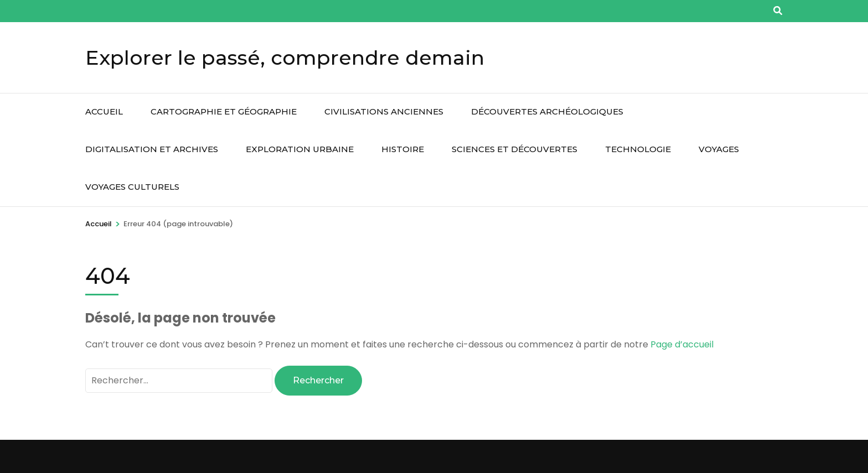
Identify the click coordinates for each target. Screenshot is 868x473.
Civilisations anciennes (384, 111)
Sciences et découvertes (515, 149)
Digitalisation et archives (152, 149)
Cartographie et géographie (224, 111)
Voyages (719, 149)
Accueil (104, 111)
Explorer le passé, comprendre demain (285, 58)
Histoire (403, 149)
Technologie (638, 149)
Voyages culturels (132, 187)
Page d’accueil (682, 344)
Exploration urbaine (300, 149)
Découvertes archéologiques (547, 111)
